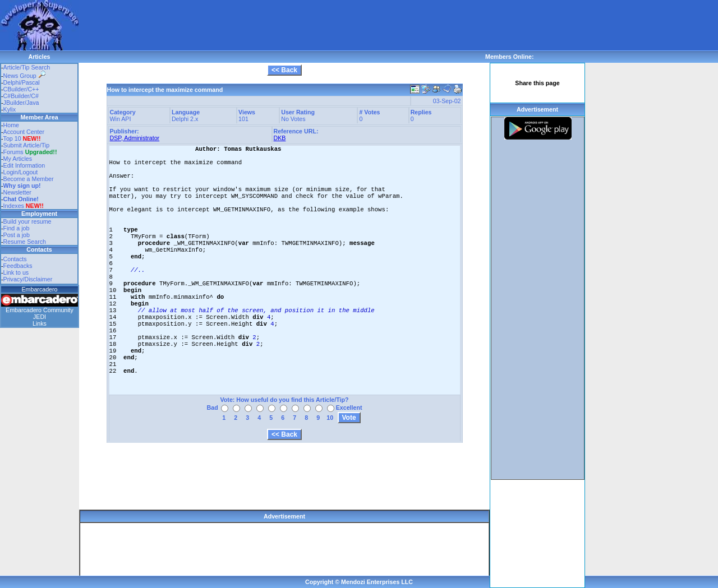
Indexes (14, 206)
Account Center (24, 132)
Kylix (10, 109)
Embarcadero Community (40, 310)
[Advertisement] (283, 25)
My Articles (18, 159)
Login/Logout (21, 172)
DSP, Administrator (135, 138)
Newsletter (17, 192)
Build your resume (27, 221)
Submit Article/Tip (27, 145)
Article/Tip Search (27, 67)
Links (40, 323)
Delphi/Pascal (22, 82)
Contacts (15, 259)
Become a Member (29, 179)
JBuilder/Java (21, 103)
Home (11, 125)
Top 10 (12, 138)
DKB (280, 138)
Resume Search (25, 242)
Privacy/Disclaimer (28, 279)
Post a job (17, 235)
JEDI (40, 317)
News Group (24, 76)
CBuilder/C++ (21, 89)
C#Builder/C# (21, 96)
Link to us (16, 272)
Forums (30, 152)
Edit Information (24, 165)
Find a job (17, 228)
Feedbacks (18, 266)
